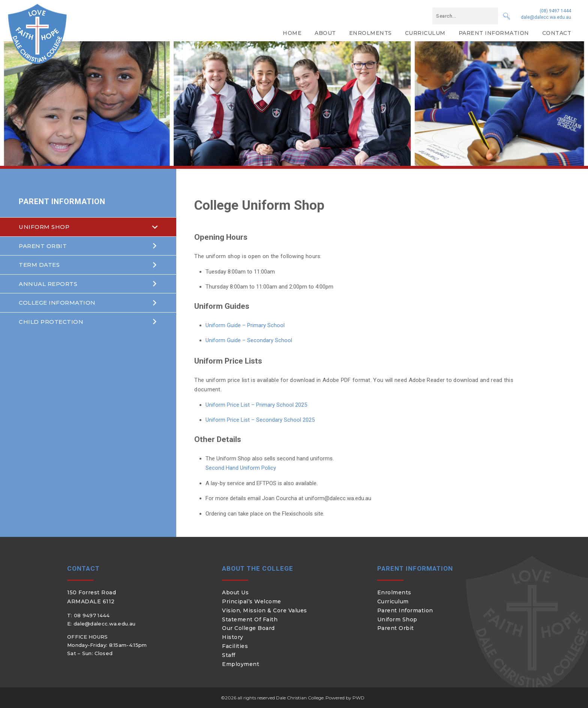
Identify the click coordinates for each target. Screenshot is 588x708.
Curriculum (425, 33)
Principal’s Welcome (252, 601)
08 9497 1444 (92, 615)
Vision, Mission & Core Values (265, 610)
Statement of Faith (250, 619)
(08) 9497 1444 (555, 11)
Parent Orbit (43, 246)
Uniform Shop (44, 227)
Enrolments (370, 33)
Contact (557, 33)
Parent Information (494, 33)
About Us (235, 592)
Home (292, 33)
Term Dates (39, 265)
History (233, 637)
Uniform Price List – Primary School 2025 (256, 405)
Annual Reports (48, 284)
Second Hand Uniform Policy (241, 468)
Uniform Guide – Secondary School (249, 340)
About (325, 33)
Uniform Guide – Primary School (245, 325)
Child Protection (51, 322)
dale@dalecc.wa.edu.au (546, 17)
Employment (241, 664)
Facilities (235, 646)
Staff (229, 655)
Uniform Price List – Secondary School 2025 (260, 420)
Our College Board (248, 628)
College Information (57, 303)
